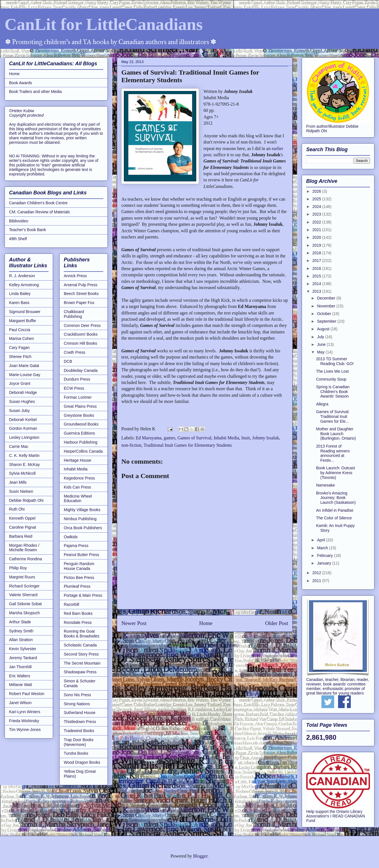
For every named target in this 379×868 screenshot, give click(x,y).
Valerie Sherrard (23, 595)
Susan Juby (19, 411)
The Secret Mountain (82, 663)
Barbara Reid (21, 536)
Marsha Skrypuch (24, 613)
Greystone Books (79, 415)
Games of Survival (194, 438)
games (169, 438)
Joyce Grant (20, 383)
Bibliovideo (19, 221)
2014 (317, 284)
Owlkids (71, 537)
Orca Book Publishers (83, 528)
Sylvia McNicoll (22, 473)
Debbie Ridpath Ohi (26, 500)
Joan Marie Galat (24, 366)
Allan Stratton (21, 640)
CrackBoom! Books (81, 334)
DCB (68, 361)
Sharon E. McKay (24, 465)
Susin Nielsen (21, 491)
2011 (317, 581)
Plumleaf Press (77, 586)
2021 (317, 230)
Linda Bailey (20, 294)
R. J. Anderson (22, 276)
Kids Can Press (77, 487)
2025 (317, 199)
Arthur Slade (20, 622)
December (327, 298)
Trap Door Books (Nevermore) (79, 742)
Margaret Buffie (22, 321)
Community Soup (331, 379)
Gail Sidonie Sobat (25, 604)
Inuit (246, 438)
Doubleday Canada (81, 370)
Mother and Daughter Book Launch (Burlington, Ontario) (336, 434)
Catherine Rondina (26, 559)
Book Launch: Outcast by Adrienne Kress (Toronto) (336, 473)
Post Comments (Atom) (217, 645)
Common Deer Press (82, 325)
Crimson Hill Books (80, 343)
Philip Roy (18, 568)
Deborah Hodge (23, 392)
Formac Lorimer (78, 397)
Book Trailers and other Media (35, 92)
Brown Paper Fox (79, 303)
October (325, 314)
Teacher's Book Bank (28, 230)
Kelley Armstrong (24, 285)
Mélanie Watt (20, 685)
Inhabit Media (226, 438)
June (322, 344)
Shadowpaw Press (80, 672)
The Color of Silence (334, 518)
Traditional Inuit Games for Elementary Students (188, 445)
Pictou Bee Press (79, 578)
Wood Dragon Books (82, 762)
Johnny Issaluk (266, 438)
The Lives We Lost (332, 371)
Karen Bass (19, 303)
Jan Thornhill (20, 667)
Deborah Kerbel (23, 420)
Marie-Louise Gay (25, 375)
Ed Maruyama (149, 438)
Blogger (200, 856)
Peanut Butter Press (81, 555)
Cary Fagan (19, 348)
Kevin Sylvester (23, 649)
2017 (317, 261)
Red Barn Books (78, 613)
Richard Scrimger (24, 586)
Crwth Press (75, 352)
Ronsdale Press (78, 622)
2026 (317, 191)
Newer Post (134, 623)
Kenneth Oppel (22, 518)
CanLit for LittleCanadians (104, 24)
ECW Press (74, 388)
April (321, 540)
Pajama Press (76, 546)
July (321, 337)
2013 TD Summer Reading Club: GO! (335, 361)
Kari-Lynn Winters (25, 712)
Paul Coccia (20, 330)
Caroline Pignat (23, 527)
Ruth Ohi (17, 509)
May (321, 352)
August (324, 329)
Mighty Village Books (82, 510)
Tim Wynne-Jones (25, 730)
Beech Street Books (81, 294)
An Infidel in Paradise (335, 510)
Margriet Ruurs (22, 577)
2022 (317, 222)
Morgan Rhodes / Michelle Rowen (24, 548)
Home (206, 623)
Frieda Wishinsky (24, 721)
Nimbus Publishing (80, 519)
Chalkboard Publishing (74, 314)
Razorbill (71, 604)
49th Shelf (18, 239)
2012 (317, 573)
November (327, 306)
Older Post (277, 623)
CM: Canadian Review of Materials (40, 212)
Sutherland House (80, 713)
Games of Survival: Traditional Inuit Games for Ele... (333, 416)
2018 (317, 253)
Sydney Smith (21, 631)
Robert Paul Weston (27, 694)
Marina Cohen (21, 338)
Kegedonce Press (79, 478)
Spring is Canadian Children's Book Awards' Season (333, 392)
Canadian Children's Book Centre (38, 203)
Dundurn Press (77, 379)
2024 (317, 207)
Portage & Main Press (83, 595)
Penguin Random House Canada (79, 566)
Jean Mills (18, 482)
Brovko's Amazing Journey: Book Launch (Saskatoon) (336, 498)
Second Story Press (81, 654)
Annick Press (75, 276)
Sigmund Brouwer (25, 312)
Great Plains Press (80, 406)
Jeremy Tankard (23, 658)
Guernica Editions (79, 433)
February (325, 555)
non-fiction (131, 445)
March (323, 548)
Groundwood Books (81, 424)
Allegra (322, 404)
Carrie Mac (19, 446)
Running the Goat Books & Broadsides (82, 634)
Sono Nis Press (77, 695)
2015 (317, 276)
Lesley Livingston (24, 437)
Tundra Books (76, 753)
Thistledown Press (80, 722)
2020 (317, 237)
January (325, 563)
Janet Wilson (20, 703)
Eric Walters (20, 676)
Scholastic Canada (80, 645)
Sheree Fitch (20, 357)
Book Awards (20, 83)
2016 (317, 268)
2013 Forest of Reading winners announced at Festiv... (333, 453)
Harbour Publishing (81, 442)
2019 (317, 245)
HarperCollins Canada (83, 451)
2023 (317, 214)
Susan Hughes (22, 402)
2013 (317, 291)
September (327, 321)
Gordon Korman (23, 428)
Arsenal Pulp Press (81, 285)
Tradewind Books (79, 731)
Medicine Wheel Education (78, 499)
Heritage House (77, 460)
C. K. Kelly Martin (24, 455)
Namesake (326, 485)
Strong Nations (77, 704)
